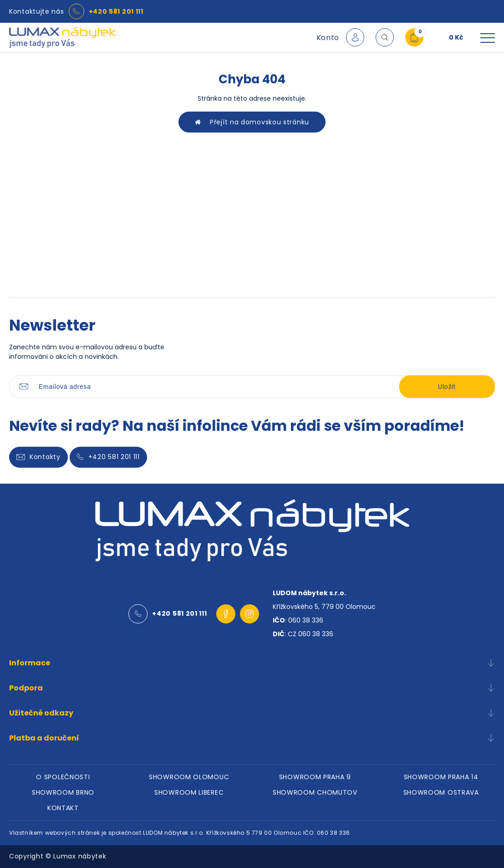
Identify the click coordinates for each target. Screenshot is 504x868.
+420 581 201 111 (116, 11)
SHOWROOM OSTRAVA (441, 792)
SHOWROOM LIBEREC (189, 792)
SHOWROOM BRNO (63, 792)
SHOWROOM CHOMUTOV (315, 792)
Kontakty (38, 457)
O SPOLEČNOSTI (63, 777)
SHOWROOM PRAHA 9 (315, 777)
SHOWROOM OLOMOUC (189, 777)
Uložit (447, 387)
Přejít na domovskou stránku (252, 122)
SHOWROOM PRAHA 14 (441, 777)
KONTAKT (63, 808)
